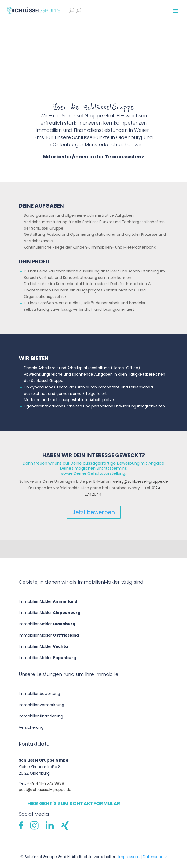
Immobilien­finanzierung (41, 716)
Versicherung (31, 727)
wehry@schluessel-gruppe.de (140, 481)
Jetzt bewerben (94, 512)
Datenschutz (155, 857)
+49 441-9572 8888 (46, 783)
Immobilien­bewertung (39, 694)
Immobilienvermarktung (41, 705)
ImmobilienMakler (48, 601)
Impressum (129, 857)
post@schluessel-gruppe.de (45, 790)
